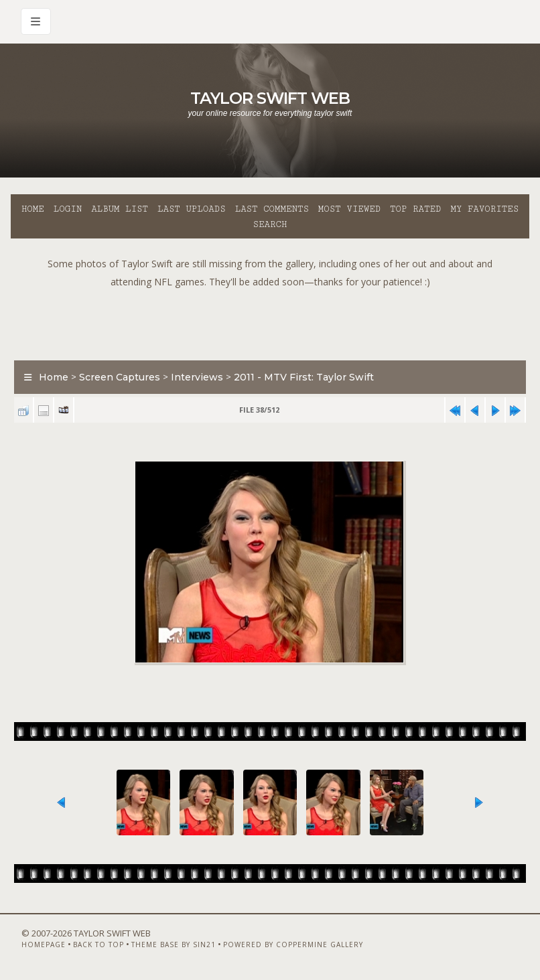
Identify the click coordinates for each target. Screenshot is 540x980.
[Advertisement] (270, 321)
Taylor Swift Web (270, 98)
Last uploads (192, 209)
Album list (120, 209)
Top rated (415, 209)
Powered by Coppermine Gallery (293, 944)
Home (33, 209)
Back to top (98, 944)
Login (68, 209)
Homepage (44, 944)
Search (270, 224)
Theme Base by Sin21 (174, 944)
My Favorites (484, 209)
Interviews (197, 377)
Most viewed (349, 209)
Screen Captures (120, 377)
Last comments (272, 209)
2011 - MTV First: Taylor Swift (304, 377)
